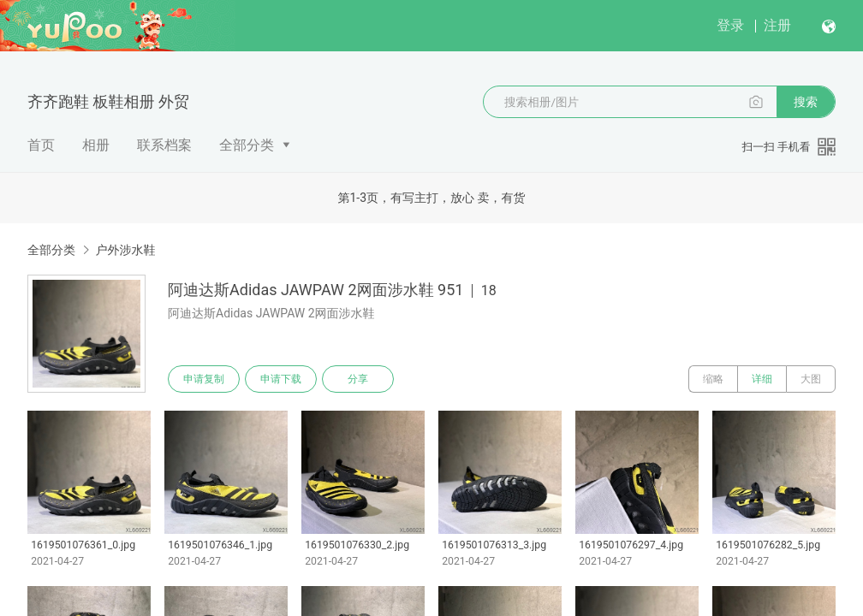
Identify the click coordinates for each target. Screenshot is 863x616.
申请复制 (204, 379)
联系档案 (164, 145)
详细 (762, 379)
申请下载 (281, 379)
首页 (41, 145)
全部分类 (247, 145)
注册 (777, 25)
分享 (358, 379)
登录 (730, 25)
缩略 (713, 379)
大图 (811, 379)
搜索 (806, 102)
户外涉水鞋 (125, 250)
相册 (96, 145)
